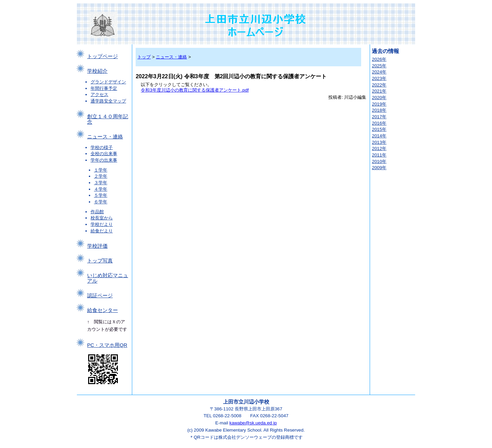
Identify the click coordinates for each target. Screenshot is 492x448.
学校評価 (97, 246)
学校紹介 (97, 71)
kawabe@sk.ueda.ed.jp (253, 423)
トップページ (102, 56)
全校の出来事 (104, 154)
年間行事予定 (104, 88)
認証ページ (100, 296)
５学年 (101, 195)
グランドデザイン (108, 82)
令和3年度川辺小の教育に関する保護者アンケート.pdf (195, 90)
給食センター (102, 310)
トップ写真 (100, 261)
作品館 (97, 212)
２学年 (101, 176)
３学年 (101, 183)
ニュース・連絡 (105, 137)
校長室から (102, 218)
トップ (144, 57)
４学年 (101, 189)
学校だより (102, 224)
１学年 (101, 170)
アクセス (99, 94)
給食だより (102, 231)
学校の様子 (102, 147)
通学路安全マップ (108, 101)
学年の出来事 (104, 160)
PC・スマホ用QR (107, 345)
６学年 (101, 202)
